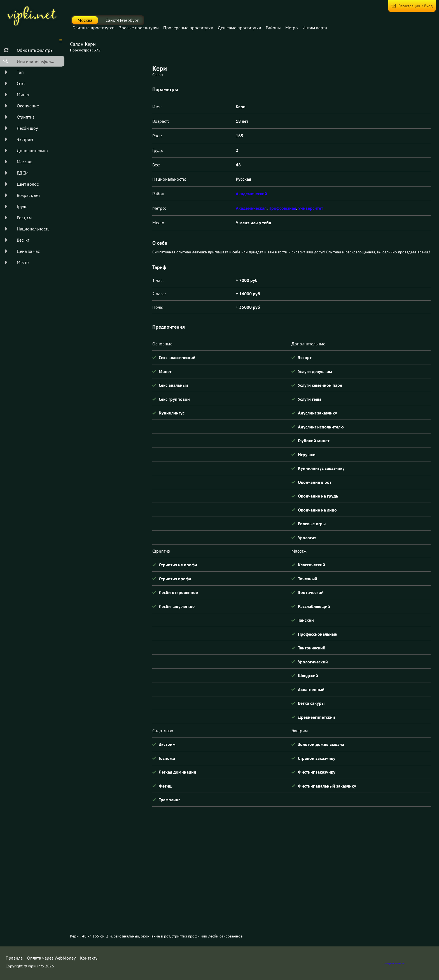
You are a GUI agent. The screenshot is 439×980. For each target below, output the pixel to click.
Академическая (251, 208)
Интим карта (315, 28)
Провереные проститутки (188, 28)
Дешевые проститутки (240, 28)
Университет (311, 208)
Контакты (89, 958)
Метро (292, 28)
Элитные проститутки (94, 28)
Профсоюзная (282, 208)
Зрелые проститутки (139, 28)
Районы (273, 28)
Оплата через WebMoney (51, 958)
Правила (14, 958)
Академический (251, 194)
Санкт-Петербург (122, 20)
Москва (85, 20)
